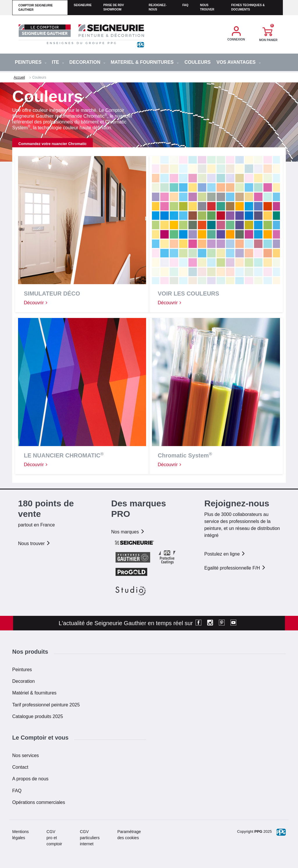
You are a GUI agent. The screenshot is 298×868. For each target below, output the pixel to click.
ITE (58, 62)
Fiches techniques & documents (248, 7)
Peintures (22, 670)
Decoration (23, 681)
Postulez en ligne (225, 554)
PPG (258, 831)
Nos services (26, 755)
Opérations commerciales (39, 802)
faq (186, 5)
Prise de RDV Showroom (114, 7)
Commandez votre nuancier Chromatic (53, 144)
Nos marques (128, 532)
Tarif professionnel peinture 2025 (46, 705)
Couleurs (198, 62)
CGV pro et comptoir (54, 838)
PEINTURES (31, 62)
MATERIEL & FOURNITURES (145, 62)
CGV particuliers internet (90, 838)
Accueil (19, 77)
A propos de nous (30, 779)
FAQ (17, 791)
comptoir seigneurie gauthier (36, 8)
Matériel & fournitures (34, 693)
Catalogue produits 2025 (38, 716)
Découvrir (36, 303)
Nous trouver (207, 7)
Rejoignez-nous (158, 7)
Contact (20, 767)
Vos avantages (239, 62)
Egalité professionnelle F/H (235, 568)
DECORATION (87, 62)
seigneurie (83, 5)
